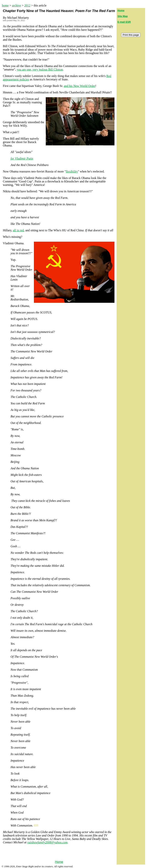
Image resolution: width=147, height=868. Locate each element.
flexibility (72, 171)
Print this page (131, 35)
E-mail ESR (124, 22)
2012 (27, 5)
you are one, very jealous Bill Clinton (40, 69)
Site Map (123, 16)
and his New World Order (80, 86)
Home (59, 862)
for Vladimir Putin (22, 158)
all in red (18, 230)
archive (17, 5)
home (5, 5)
